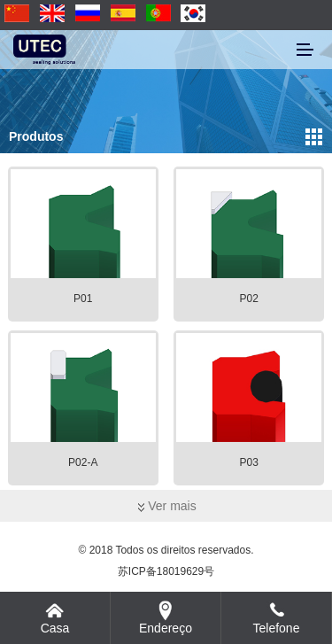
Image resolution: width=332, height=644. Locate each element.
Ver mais (166, 506)
